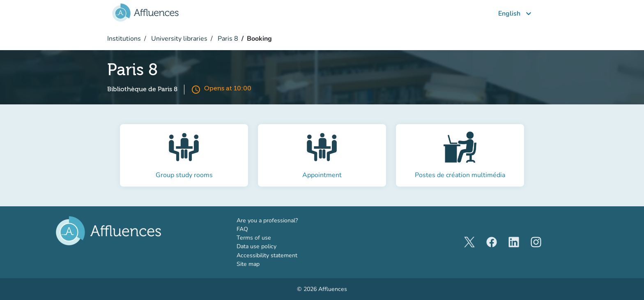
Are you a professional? (279, 220)
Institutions (124, 39)
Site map (248, 264)
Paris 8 (227, 39)
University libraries (178, 39)
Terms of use (254, 238)
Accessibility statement (267, 255)
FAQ (242, 229)
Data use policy (256, 246)
